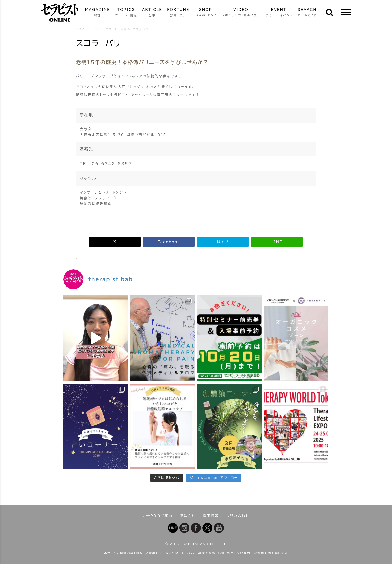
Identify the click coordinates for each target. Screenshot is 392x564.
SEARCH (307, 13)
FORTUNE (178, 13)
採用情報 (211, 516)
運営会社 (188, 516)
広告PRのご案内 (158, 516)
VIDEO (241, 13)
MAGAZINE (97, 13)
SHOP (206, 13)
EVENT (279, 13)
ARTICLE (152, 13)
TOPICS (126, 13)
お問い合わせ (238, 516)
